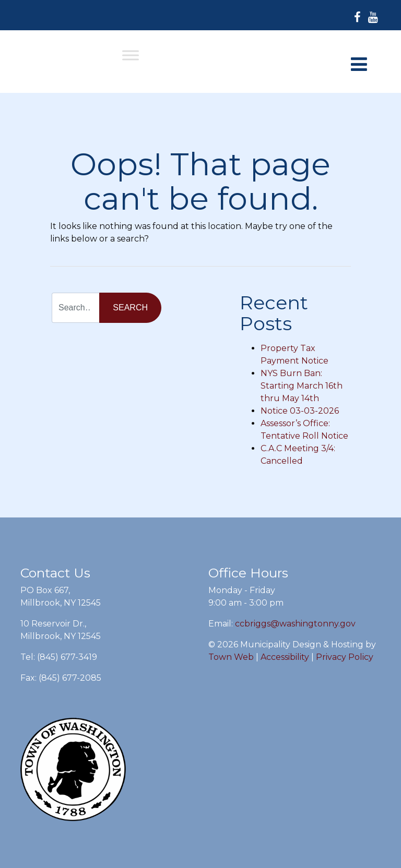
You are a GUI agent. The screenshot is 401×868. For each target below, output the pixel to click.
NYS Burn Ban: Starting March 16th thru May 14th (302, 386)
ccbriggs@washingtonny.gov (295, 624)
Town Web (231, 657)
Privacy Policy (345, 657)
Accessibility (285, 657)
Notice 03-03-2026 (300, 411)
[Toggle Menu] (131, 55)
